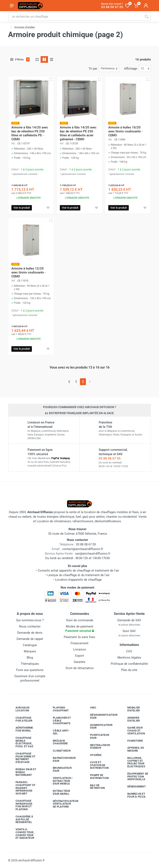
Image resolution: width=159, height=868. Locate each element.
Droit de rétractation (80, 668)
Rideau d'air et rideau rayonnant (23, 772)
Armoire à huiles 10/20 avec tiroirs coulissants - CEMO (125, 131)
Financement (79, 643)
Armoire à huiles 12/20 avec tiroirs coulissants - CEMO (29, 272)
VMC (90, 708)
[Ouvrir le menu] (12, 6)
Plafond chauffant (58, 709)
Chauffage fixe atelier (21, 719)
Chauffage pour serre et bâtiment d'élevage (22, 758)
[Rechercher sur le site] (75, 17)
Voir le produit (22, 208)
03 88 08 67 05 (110, 458)
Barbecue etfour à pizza (133, 795)
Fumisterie (132, 741)
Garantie (79, 662)
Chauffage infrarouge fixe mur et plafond (21, 805)
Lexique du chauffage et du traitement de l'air (78, 575)
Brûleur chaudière (57, 742)
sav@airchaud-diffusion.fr (93, 554)
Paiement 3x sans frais (79, 637)
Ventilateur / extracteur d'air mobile (60, 781)
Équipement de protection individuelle (135, 777)
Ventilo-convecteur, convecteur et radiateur (22, 834)
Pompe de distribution (96, 777)
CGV (129, 651)
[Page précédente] (69, 382)
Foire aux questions (30, 670)
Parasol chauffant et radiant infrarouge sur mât (22, 788)
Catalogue (30, 645)
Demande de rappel (30, 639)
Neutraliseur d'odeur (97, 747)
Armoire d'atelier (130, 719)
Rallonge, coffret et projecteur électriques (133, 762)
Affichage (131, 69)
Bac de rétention (94, 787)
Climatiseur (59, 751)
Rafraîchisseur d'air (61, 759)
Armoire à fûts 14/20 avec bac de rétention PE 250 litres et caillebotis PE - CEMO (30, 133)
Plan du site (129, 670)
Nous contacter (30, 626)
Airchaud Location (19, 709)
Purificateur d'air (96, 736)
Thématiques (30, 664)
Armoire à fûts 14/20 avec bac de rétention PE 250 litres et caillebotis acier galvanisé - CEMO (78, 133)
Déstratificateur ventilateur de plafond (61, 804)
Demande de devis (30, 633)
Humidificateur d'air (98, 726)
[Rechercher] (147, 17)
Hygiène (93, 755)
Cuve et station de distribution (96, 765)
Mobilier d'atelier (130, 709)
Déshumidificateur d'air (99, 716)
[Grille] (37, 59)
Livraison (80, 649)
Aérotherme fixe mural (21, 729)
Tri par (93, 69)
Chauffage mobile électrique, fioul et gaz (21, 742)
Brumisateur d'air (59, 769)
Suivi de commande (80, 620)
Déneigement (133, 787)
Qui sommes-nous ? (30, 620)
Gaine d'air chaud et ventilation (133, 731)
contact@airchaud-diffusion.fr (83, 549)
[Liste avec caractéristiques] (52, 59)
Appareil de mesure (132, 749)
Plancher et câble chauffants (59, 721)
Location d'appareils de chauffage (78, 580)
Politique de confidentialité (129, 664)
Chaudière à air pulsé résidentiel (21, 819)
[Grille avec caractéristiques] (44, 59)
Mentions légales (129, 658)
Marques (30, 651)
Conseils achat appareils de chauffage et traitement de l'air (78, 571)
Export (80, 656)
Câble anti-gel (58, 732)
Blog (30, 658)
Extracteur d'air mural (58, 792)
